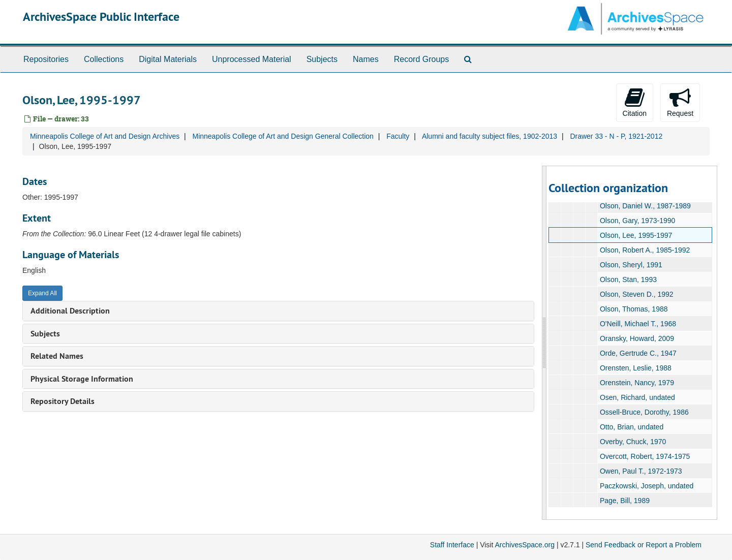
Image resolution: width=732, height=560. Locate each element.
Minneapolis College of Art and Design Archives (105, 136)
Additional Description (70, 311)
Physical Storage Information (82, 379)
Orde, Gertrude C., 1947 (638, 353)
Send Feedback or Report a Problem (644, 545)
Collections (104, 59)
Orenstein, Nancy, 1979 (636, 383)
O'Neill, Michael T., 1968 (637, 324)
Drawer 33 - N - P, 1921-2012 (616, 136)
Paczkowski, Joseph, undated (646, 486)
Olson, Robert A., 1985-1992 (644, 250)
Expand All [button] (42, 293)
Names (366, 59)
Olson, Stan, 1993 (628, 279)
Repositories (46, 59)
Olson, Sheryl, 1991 (631, 265)
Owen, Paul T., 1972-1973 (640, 471)
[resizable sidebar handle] (544, 343)
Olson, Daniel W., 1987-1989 (645, 206)
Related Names (57, 356)
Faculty (398, 136)
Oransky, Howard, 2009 (636, 338)
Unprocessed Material (252, 59)
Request (680, 102)
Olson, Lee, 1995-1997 (635, 235)
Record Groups (422, 59)
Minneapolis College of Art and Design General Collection (283, 136)
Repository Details (63, 401)
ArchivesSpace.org (525, 545)
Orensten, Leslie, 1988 (635, 368)
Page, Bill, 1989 (624, 501)
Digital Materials (168, 59)
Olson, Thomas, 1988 (633, 309)
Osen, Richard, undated (637, 397)
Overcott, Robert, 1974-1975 (644, 456)
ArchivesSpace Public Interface (101, 17)
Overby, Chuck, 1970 (632, 442)
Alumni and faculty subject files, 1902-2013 (490, 136)
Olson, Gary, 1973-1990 (637, 221)
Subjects (322, 59)
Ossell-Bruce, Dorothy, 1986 (644, 412)
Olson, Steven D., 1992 (636, 294)
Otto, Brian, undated (631, 427)
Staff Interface (452, 545)
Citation (635, 102)
